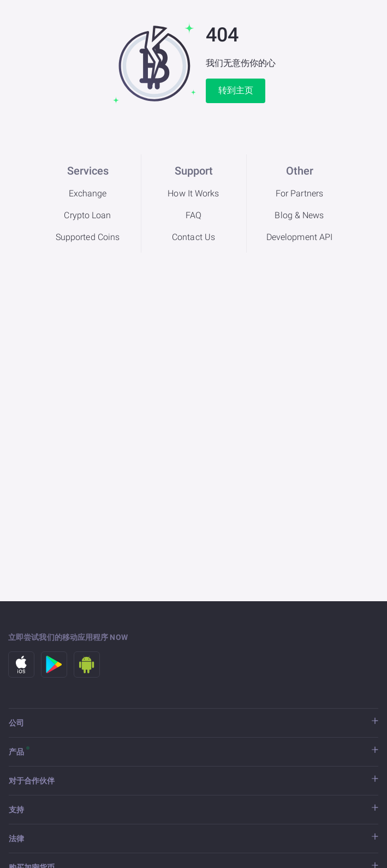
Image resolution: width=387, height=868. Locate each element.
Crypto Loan (87, 215)
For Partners (299, 193)
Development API (300, 237)
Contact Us (193, 237)
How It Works (193, 193)
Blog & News (299, 215)
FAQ (193, 215)
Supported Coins (88, 237)
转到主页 (236, 90)
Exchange (88, 193)
